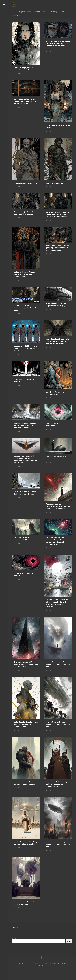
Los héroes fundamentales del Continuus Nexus (57, 393)
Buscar (14, 938)
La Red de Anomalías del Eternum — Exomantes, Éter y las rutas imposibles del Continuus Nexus (57, 541)
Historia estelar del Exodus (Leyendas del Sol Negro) (56, 305)
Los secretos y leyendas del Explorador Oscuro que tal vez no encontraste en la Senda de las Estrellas (25, 459)
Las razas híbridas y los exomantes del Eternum (23, 539)
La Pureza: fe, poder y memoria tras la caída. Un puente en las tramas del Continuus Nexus (58, 214)
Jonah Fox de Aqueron (54, 183)
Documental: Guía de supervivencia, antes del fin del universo (25, 308)
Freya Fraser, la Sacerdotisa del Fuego (58, 127)
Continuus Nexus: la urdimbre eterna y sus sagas (25, 903)
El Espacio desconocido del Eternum (24, 574)
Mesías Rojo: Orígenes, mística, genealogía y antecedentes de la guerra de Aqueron (58, 248)
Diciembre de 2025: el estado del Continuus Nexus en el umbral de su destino (25, 425)
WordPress (42, 966)
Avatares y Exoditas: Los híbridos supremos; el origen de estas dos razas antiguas (58, 506)
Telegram (22, 12)
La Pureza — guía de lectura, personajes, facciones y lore (25, 783)
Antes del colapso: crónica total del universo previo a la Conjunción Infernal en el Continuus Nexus (58, 45)
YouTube (30, 12)
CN (13, 12)
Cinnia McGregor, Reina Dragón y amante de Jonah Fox (26, 69)
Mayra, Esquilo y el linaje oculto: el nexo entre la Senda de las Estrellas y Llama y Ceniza (58, 341)
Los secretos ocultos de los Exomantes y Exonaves (56, 458)
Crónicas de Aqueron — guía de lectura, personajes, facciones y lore (58, 844)
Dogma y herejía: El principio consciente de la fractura (24, 213)
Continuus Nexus (40, 12)
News (62, 12)
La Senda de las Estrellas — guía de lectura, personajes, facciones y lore (26, 724)
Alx (54, 966)
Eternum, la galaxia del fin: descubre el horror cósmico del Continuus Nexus (26, 664)
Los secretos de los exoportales (53, 424)
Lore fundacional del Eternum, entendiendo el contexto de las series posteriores (25, 101)
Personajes (55, 12)
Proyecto (15, 15)
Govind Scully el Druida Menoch (26, 183)
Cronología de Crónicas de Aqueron (24, 381)
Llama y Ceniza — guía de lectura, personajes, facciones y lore (58, 664)
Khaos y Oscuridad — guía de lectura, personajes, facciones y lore (58, 724)
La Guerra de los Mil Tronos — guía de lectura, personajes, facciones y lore (25, 274)
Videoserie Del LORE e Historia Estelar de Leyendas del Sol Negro (25, 348)
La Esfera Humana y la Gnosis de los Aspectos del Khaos (25, 493)
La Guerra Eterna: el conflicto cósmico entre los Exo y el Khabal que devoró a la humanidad (57, 603)
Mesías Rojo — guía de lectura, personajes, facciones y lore (25, 843)
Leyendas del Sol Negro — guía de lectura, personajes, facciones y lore (57, 784)
